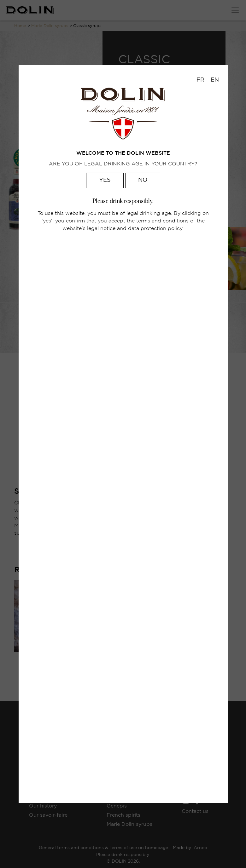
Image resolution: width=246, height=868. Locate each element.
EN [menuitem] (215, 80)
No (143, 180)
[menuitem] (200, 80)
